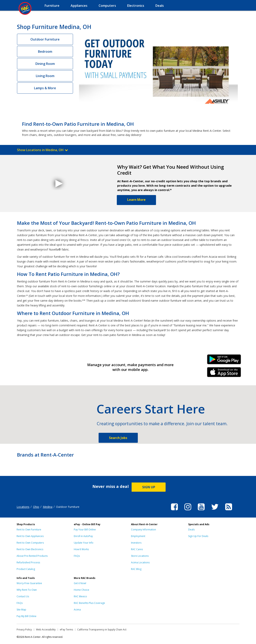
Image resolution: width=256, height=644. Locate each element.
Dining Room (45, 64)
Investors (136, 543)
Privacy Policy (24, 630)
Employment (138, 536)
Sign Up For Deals (198, 536)
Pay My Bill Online (26, 616)
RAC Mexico (80, 596)
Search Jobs (118, 438)
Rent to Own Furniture (29, 530)
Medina (48, 507)
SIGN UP (149, 487)
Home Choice (81, 590)
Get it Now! (80, 583)
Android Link (224, 361)
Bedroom (45, 52)
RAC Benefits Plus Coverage (89, 603)
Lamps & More (45, 88)
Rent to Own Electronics (30, 549)
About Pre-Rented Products (32, 556)
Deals (191, 530)
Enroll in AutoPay (83, 536)
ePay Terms (66, 630)
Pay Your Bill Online (85, 530)
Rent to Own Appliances (30, 536)
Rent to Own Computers (30, 543)
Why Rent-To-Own (27, 590)
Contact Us (23, 596)
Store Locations (140, 556)
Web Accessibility (46, 630)
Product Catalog (26, 569)
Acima (77, 610)
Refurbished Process (28, 562)
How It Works (81, 549)
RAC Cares (137, 549)
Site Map (21, 610)
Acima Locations (140, 562)
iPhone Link (224, 374)
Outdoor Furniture (45, 39)
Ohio (36, 507)
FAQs (77, 556)
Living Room (45, 76)
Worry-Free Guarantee (29, 583)
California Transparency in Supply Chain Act (102, 630)
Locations (23, 507)
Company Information (143, 530)
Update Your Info (84, 543)
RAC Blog (136, 569)
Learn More (136, 200)
